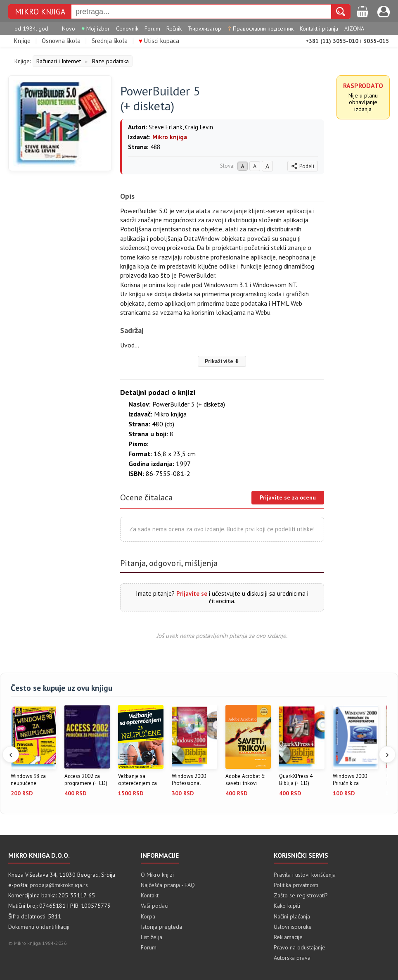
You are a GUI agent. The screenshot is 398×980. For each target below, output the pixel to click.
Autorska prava (292, 958)
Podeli (303, 166)
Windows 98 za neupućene (28, 780)
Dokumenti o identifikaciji (39, 927)
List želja (152, 937)
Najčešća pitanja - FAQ (168, 885)
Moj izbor (96, 29)
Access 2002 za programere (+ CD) (86, 780)
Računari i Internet (59, 61)
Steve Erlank (166, 127)
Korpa (148, 916)
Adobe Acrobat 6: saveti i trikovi (245, 780)
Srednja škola (110, 41)
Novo (69, 29)
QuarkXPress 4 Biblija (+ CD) (296, 780)
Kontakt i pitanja (319, 29)
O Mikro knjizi (157, 875)
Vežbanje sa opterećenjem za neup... (137, 780)
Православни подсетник (261, 29)
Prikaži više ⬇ (222, 361)
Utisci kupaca (159, 41)
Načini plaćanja (292, 916)
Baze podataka (110, 61)
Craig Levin (199, 127)
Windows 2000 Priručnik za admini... (350, 780)
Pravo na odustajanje (300, 947)
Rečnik (174, 29)
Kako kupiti (287, 906)
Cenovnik (127, 29)
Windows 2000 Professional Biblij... (189, 780)
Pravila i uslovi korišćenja (305, 875)
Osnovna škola (61, 41)
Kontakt (150, 895)
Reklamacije (288, 937)
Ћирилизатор (205, 29)
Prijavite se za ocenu (288, 497)
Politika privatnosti (296, 885)
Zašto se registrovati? (301, 895)
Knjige (22, 41)
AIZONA (354, 29)
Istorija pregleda (161, 927)
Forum (152, 29)
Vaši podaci (155, 906)
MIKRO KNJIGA (40, 12)
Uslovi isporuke (293, 927)
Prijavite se (192, 593)
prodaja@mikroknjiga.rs (59, 885)
